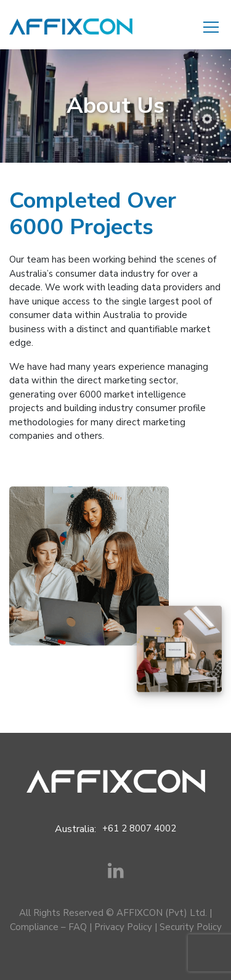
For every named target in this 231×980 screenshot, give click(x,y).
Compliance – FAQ (48, 927)
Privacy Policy (123, 927)
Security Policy (191, 927)
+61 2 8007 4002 (139, 828)
